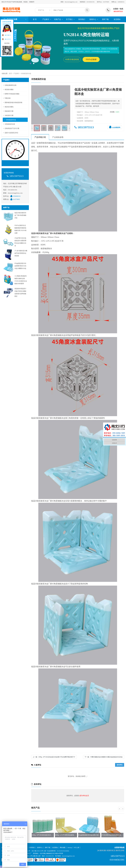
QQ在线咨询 (115, 127)
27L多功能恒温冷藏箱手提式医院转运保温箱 (21, 253)
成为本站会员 (84, 796)
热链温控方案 (9, 111)
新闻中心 (93, 19)
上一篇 (54, 757)
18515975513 (84, 127)
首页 (10, 74)
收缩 (15, 36)
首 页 (35, 19)
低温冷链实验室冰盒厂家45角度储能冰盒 (20, 215)
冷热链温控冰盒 (26, 74)
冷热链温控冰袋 (10, 124)
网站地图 (63, 847)
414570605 (106, 2)
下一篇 (104, 757)
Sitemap (70, 847)
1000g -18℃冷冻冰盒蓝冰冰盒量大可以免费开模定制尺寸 (51, 835)
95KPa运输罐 (91, 59)
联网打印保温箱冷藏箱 (12, 94)
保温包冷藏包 (9, 107)
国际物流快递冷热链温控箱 (13, 103)
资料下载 (105, 19)
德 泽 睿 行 (8, 35)
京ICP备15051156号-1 (38, 851)
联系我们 (82, 19)
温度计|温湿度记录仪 (11, 133)
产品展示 (46, 19)
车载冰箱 (8, 98)
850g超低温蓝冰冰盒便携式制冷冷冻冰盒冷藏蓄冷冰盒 (20, 266)
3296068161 (121, 2)
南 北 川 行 (8, 39)
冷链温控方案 (9, 115)
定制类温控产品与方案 (12, 128)
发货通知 (117, 19)
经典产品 (58, 19)
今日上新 (76, 847)
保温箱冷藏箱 (9, 90)
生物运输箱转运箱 (10, 85)
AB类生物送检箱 (72, 59)
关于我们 (69, 19)
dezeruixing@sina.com (71, 2)
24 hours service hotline (111, 851)
